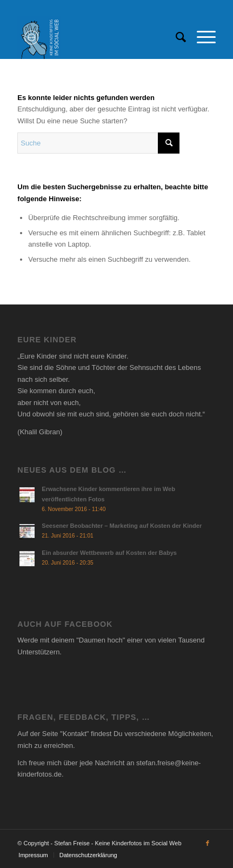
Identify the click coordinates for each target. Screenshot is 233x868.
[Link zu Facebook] (208, 843)
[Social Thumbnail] (96, 37)
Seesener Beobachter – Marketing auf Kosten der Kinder (122, 526)
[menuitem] (175, 37)
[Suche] (175, 37)
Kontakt (75, 734)
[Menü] (201, 37)
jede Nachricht (102, 763)
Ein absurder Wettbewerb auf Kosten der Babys (109, 553)
